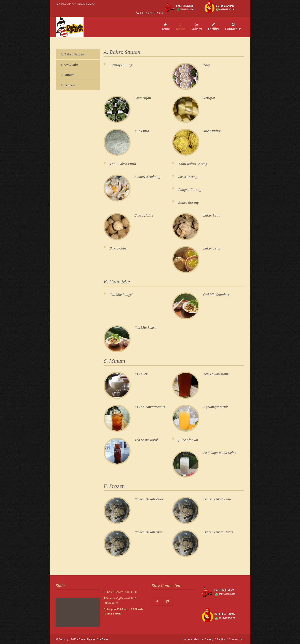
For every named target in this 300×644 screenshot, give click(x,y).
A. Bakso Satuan (72, 54)
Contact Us (233, 27)
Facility (214, 27)
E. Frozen (68, 85)
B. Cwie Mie (69, 65)
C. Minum (68, 75)
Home (165, 27)
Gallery (196, 27)
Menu (180, 27)
